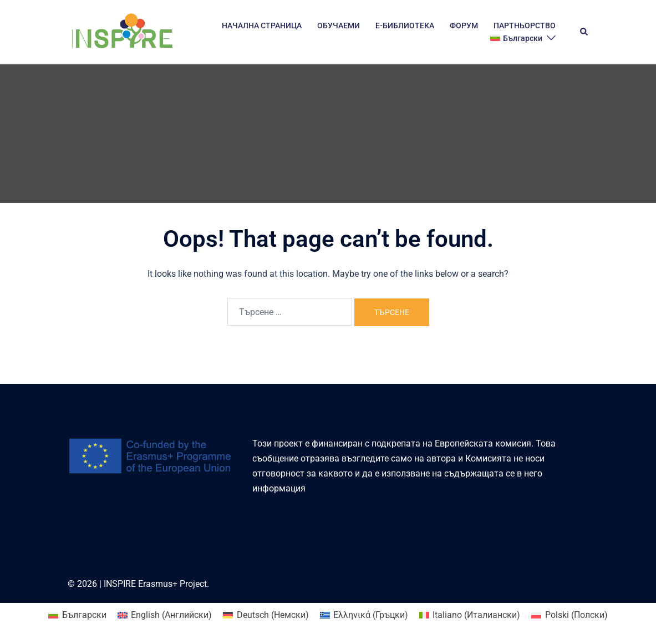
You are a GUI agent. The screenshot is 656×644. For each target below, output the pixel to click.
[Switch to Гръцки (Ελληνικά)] (364, 615)
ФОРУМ (464, 26)
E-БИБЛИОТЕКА (405, 26)
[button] (584, 32)
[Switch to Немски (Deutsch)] (266, 615)
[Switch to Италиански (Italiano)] (470, 615)
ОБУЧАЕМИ (339, 26)
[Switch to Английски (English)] (165, 615)
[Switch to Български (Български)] (77, 615)
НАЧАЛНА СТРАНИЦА (262, 26)
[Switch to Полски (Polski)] (569, 615)
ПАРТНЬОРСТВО (525, 26)
